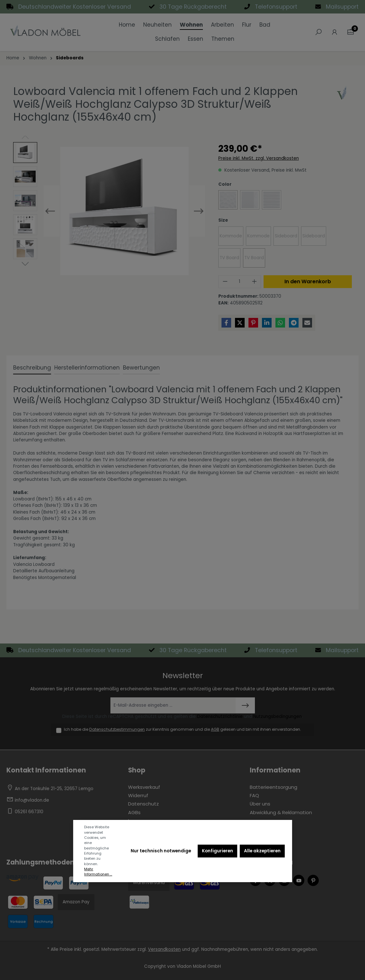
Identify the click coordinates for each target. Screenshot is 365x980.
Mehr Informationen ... (98, 872)
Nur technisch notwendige (161, 851)
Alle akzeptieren (262, 851)
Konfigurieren (217, 851)
